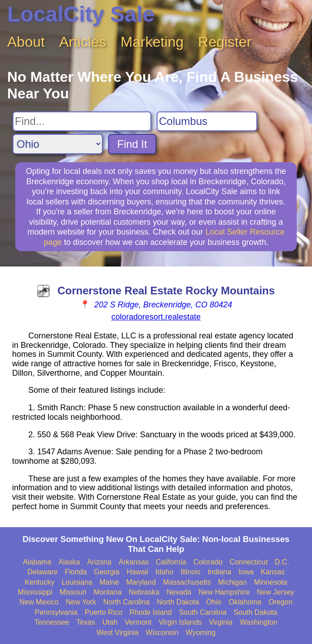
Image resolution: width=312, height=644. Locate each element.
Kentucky (40, 582)
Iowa (246, 572)
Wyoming (201, 633)
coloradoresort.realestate (156, 317)
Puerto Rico (104, 612)
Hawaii (137, 572)
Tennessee (52, 622)
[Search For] (82, 121)
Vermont (138, 622)
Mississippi (35, 592)
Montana (107, 592)
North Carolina (126, 602)
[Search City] (207, 121)
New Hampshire (224, 592)
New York (81, 602)
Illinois (190, 572)
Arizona (99, 562)
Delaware (43, 572)
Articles (83, 42)
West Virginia (118, 633)
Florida (76, 572)
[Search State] (58, 144)
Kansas (273, 572)
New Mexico (39, 602)
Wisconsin (162, 633)
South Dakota (255, 612)
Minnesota (271, 582)
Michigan (233, 582)
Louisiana (77, 582)
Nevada (179, 592)
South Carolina (203, 612)
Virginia (221, 622)
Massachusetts (187, 582)
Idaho (164, 572)
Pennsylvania (56, 612)
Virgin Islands (180, 622)
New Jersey (276, 592)
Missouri (73, 592)
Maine (110, 582)
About (26, 42)
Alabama (37, 562)
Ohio (214, 602)
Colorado (208, 562)
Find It (132, 144)
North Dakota (178, 602)
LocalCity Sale (81, 14)
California (171, 562)
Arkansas (134, 562)
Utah (110, 622)
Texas (86, 622)
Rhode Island (150, 612)
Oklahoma (245, 602)
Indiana (220, 572)
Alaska (69, 562)
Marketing (152, 42)
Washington (259, 622)
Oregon (280, 602)
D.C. (282, 562)
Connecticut (249, 562)
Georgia (107, 572)
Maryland (141, 582)
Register (225, 42)
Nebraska (144, 592)
